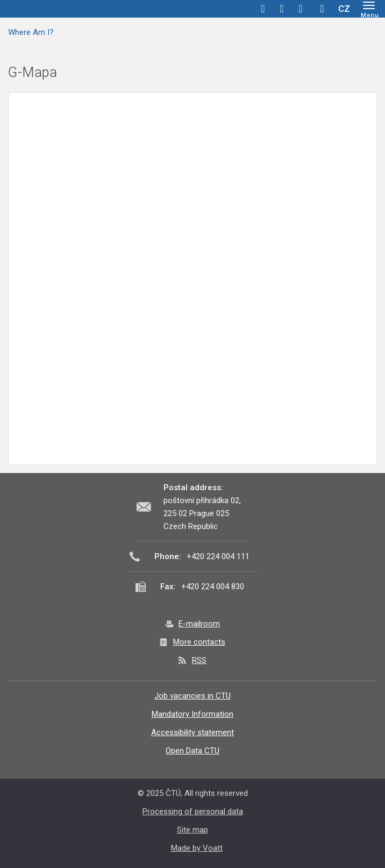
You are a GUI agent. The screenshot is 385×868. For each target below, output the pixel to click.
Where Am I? (31, 32)
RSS (199, 660)
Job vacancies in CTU (192, 696)
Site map (192, 830)
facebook (263, 9)
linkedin (301, 9)
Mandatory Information (192, 714)
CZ (344, 9)
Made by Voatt (197, 848)
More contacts (199, 642)
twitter (282, 9)
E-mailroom (199, 624)
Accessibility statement (192, 732)
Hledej (322, 9)
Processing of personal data (193, 811)
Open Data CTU (192, 751)
